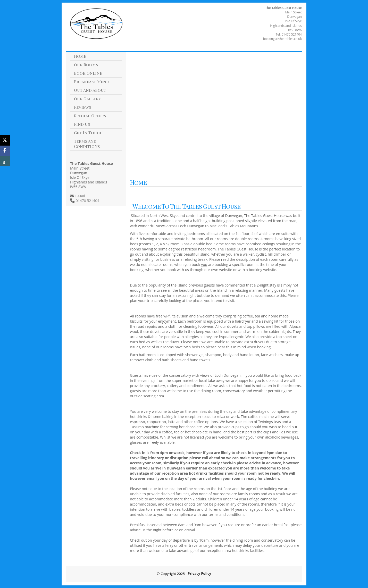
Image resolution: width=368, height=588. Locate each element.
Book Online (88, 73)
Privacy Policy (199, 574)
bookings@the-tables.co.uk (282, 39)
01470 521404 (292, 34)
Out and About (90, 90)
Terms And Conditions (87, 144)
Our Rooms (86, 65)
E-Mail (79, 196)
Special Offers (90, 116)
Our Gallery (87, 99)
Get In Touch (88, 133)
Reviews (82, 107)
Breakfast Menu (91, 82)
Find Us (82, 124)
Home (80, 56)
